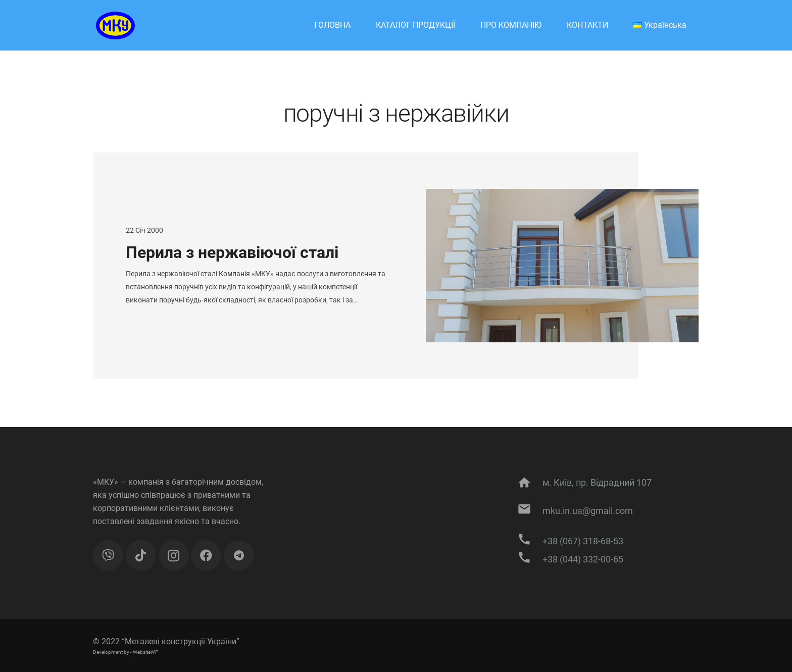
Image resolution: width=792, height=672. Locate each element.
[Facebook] (206, 555)
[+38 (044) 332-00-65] (530, 559)
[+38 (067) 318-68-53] (530, 541)
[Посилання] (114, 25)
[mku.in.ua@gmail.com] (530, 511)
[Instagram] (174, 555)
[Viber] (108, 555)
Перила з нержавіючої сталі (232, 252)
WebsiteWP (145, 652)
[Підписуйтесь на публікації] (239, 555)
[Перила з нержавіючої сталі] (562, 266)
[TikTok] (141, 555)
